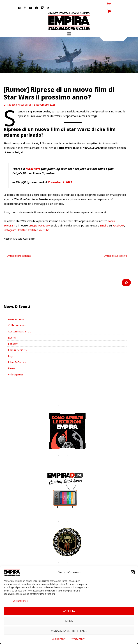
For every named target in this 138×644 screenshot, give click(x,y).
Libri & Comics (17, 354)
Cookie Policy (59, 639)
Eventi (12, 330)
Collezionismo (16, 317)
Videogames (16, 366)
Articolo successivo (117, 248)
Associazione (16, 311)
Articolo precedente (18, 248)
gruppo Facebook (39, 217)
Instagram (10, 222)
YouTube (44, 222)
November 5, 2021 (60, 174)
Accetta (69, 611)
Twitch (32, 222)
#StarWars (33, 161)
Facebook (118, 217)
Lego (11, 348)
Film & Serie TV (17, 342)
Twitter (22, 222)
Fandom (13, 335)
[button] (133, 572)
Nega (69, 621)
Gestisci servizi (20, 601)
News (11, 360)
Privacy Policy (78, 639)
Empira (104, 217)
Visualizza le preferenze (69, 631)
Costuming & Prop (19, 323)
